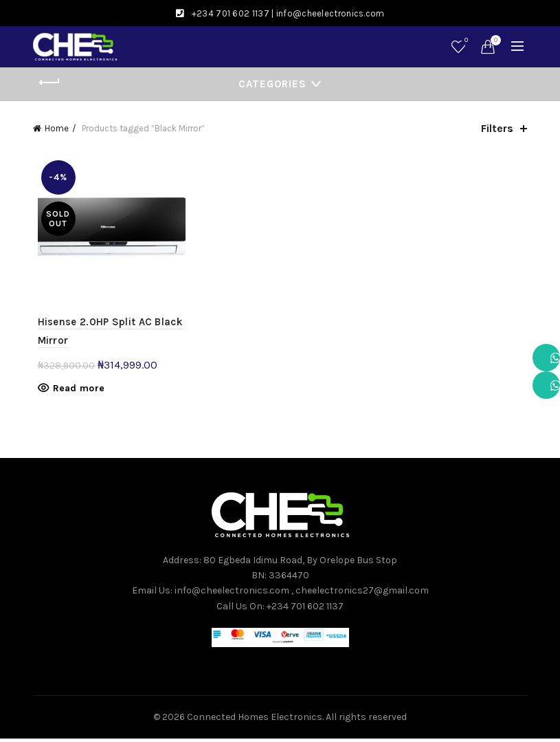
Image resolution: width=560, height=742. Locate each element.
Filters (497, 128)
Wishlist (465, 41)
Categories (272, 84)
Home (57, 128)
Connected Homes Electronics (255, 720)
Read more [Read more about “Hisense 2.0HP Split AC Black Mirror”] (74, 391)
